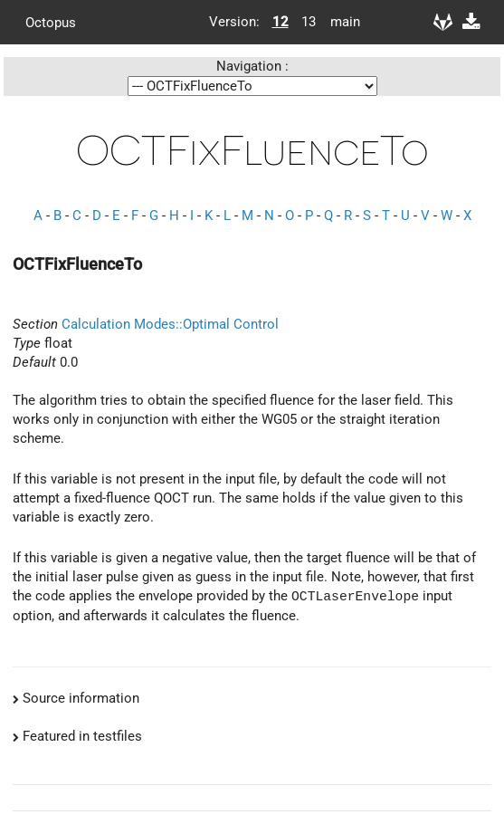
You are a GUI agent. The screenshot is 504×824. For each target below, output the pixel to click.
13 (309, 22)
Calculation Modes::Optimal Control (170, 324)
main (338, 22)
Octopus (51, 22)
